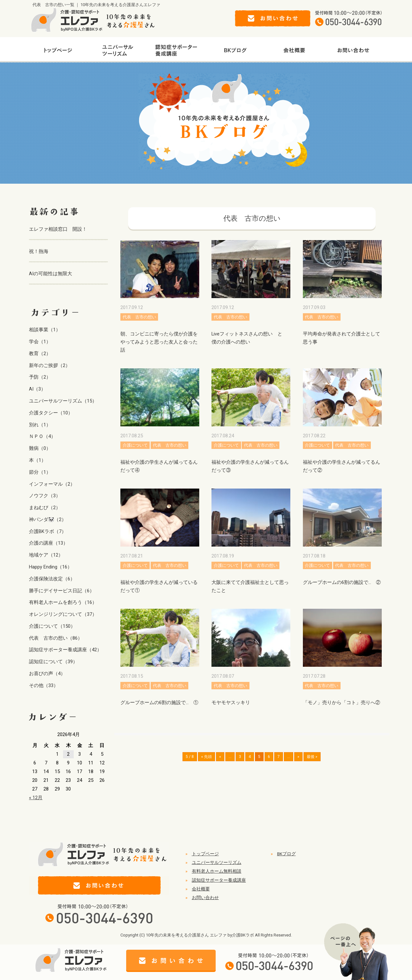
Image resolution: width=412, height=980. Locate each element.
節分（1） (40, 472)
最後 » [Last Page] (312, 757)
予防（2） (40, 377)
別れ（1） (40, 425)
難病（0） (40, 448)
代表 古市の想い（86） (56, 638)
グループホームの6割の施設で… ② (342, 582)
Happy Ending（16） (51, 567)
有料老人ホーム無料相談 (217, 871)
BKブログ (286, 854)
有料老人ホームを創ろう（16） (63, 602)
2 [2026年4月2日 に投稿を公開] (68, 754)
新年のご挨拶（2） (50, 365)
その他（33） (44, 685)
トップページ (205, 854)
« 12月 (36, 798)
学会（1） (40, 342)
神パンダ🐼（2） (48, 519)
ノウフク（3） (45, 496)
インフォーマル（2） (52, 484)
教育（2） (40, 354)
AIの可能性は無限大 (51, 274)
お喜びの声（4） (47, 674)
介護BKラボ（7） (48, 531)
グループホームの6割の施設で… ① (159, 703)
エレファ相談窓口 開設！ (58, 229)
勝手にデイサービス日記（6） (62, 591)
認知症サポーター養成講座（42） (65, 650)
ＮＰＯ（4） (42, 436)
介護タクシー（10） (51, 413)
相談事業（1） (45, 330)
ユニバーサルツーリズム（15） (63, 401)
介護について (135, 445)
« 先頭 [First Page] (206, 757)
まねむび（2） (45, 508)
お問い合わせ (205, 898)
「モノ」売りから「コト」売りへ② (342, 703)
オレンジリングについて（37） (63, 614)
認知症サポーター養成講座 (219, 880)
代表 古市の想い (139, 317)
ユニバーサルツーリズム (217, 862)
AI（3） (37, 389)
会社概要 (201, 889)
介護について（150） (52, 626)
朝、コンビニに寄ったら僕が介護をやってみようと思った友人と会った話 (159, 342)
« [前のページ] (220, 757)
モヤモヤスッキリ (231, 703)
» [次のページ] (298, 757)
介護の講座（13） (48, 543)
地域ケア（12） (46, 555)
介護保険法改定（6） (52, 579)
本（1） (37, 460)
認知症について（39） (53, 662)
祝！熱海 (39, 251)
